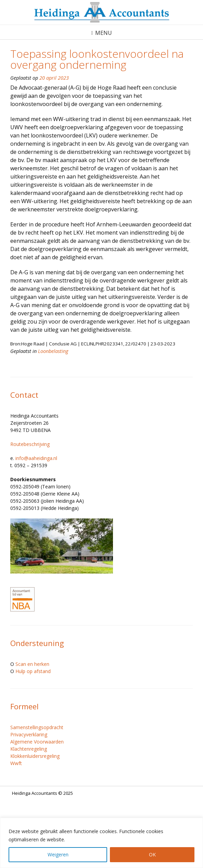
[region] (101, 843)
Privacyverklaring (29, 734)
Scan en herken (32, 664)
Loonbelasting (53, 351)
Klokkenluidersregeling (35, 756)
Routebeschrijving (30, 444)
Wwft (16, 763)
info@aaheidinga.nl (36, 458)
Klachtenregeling (29, 749)
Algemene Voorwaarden (37, 742)
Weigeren (58, 854)
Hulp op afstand (33, 671)
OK (152, 854)
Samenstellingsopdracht (37, 727)
